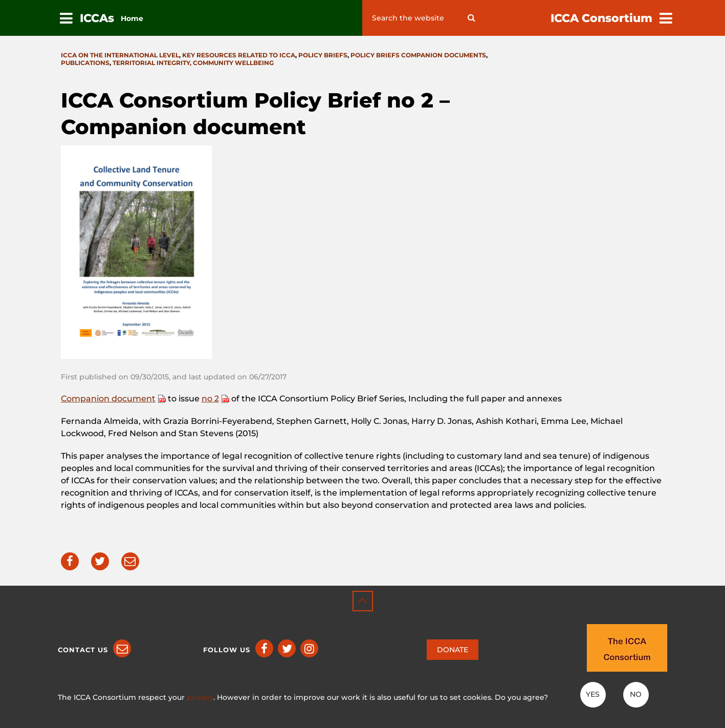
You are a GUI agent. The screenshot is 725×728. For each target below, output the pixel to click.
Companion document (108, 399)
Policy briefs (323, 55)
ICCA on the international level (120, 55)
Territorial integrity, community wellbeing (193, 63)
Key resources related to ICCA (239, 55)
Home (132, 18)
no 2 (210, 399)
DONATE (453, 650)
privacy (200, 697)
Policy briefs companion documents (418, 55)
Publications (85, 63)
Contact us (83, 650)
